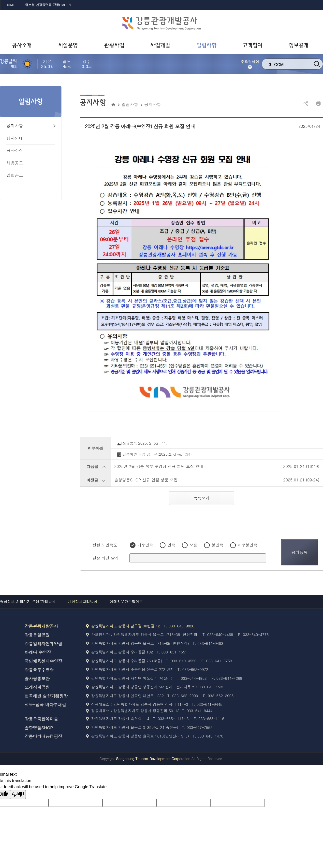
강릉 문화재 (285, 64)
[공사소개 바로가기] (23, 45)
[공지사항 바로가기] (31, 126)
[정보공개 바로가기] (300, 45)
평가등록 (299, 552)
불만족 (218, 545)
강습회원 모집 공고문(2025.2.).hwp (157, 454)
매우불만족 (248, 545)
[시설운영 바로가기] (69, 45)
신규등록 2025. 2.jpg (145, 443)
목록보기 (202, 498)
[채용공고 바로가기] (31, 163)
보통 (193, 545)
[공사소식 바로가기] (31, 151)
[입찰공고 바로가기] (31, 176)
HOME (10, 5)
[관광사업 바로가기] (115, 45)
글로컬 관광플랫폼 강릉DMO (46, 5)
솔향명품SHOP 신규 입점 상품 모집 (146, 480)
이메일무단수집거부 (126, 601)
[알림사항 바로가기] (208, 45)
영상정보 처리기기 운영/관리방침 (28, 601)
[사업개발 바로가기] (161, 45)
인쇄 (318, 103)
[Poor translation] (18, 795)
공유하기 (306, 103)
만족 (171, 545)
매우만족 (145, 545)
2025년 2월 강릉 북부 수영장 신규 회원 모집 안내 (159, 466)
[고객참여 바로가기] (254, 45)
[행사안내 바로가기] (31, 138)
